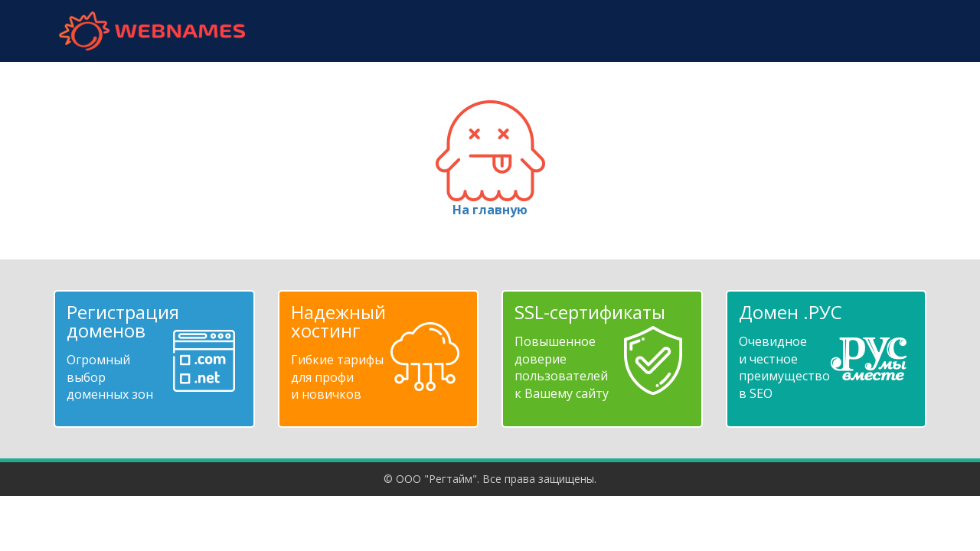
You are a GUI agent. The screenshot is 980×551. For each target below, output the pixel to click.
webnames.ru (152, 31)
